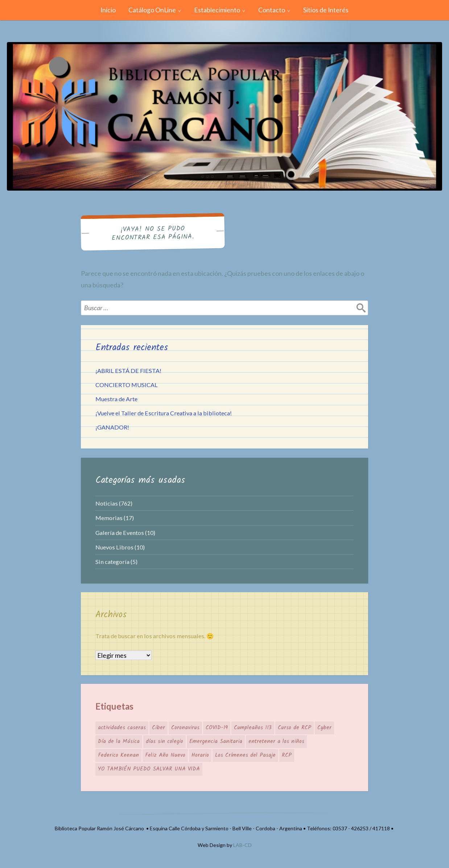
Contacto (272, 10)
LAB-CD (242, 845)
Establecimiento (217, 10)
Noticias (107, 503)
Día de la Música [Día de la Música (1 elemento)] (119, 742)
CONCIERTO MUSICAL (127, 385)
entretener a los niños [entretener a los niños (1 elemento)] (276, 742)
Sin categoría (112, 562)
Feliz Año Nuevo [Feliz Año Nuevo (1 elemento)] (165, 755)
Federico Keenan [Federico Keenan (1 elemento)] (118, 755)
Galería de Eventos (120, 533)
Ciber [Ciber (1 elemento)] (158, 728)
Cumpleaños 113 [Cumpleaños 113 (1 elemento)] (253, 728)
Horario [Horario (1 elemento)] (200, 755)
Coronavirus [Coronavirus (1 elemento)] (185, 728)
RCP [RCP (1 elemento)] (287, 755)
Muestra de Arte (116, 399)
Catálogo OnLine (152, 10)
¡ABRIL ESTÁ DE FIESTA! (128, 371)
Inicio (108, 10)
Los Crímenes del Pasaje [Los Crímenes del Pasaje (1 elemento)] (245, 755)
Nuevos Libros (114, 547)
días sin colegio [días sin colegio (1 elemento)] (164, 742)
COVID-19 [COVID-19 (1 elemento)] (217, 728)
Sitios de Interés (326, 10)
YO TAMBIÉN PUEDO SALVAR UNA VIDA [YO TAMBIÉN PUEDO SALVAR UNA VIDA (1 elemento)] (149, 769)
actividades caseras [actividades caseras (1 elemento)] (122, 728)
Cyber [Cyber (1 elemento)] (324, 728)
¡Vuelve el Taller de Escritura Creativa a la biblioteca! (164, 413)
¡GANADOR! (112, 427)
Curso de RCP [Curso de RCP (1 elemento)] (294, 728)
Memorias (109, 518)
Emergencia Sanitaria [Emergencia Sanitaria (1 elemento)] (216, 742)
